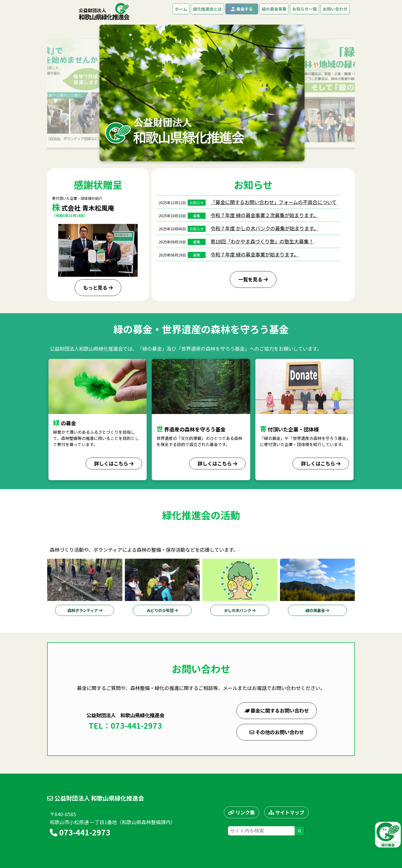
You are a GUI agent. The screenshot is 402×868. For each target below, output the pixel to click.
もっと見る (98, 288)
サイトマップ (286, 812)
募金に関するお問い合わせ (277, 711)
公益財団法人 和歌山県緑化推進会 (96, 798)
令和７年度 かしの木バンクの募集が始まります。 (264, 228)
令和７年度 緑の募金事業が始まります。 (255, 254)
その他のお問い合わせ (277, 732)
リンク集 (242, 812)
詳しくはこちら (114, 463)
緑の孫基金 (317, 610)
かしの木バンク (240, 610)
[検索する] (300, 831)
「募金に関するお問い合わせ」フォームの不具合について (274, 202)
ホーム (181, 12)
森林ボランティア (85, 610)
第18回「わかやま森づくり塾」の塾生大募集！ (262, 241)
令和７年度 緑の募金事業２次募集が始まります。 (264, 215)
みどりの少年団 (162, 610)
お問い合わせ (335, 12)
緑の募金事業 (274, 12)
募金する (242, 12)
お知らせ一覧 (305, 12)
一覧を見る (253, 279)
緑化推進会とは (207, 12)
